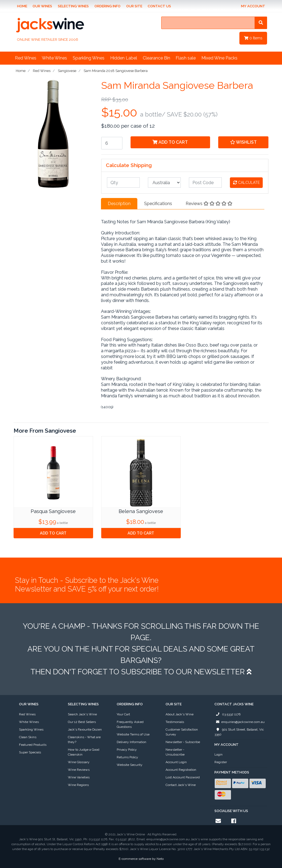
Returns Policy (127, 757)
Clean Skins (28, 737)
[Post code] (205, 183)
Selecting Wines (73, 6)
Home (22, 6)
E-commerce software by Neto (141, 859)
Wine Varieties (79, 777)
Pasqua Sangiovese (53, 511)
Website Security (130, 765)
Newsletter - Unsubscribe (175, 752)
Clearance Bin (156, 58)
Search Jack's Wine (82, 714)
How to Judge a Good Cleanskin (84, 752)
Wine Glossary (79, 762)
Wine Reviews (79, 770)
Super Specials (30, 752)
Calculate (246, 183)
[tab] (119, 204)
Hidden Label (124, 58)
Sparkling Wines (89, 58)
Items (253, 38)
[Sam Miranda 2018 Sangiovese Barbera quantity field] (112, 143)
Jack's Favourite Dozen (85, 729)
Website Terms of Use (133, 734)
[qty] (123, 183)
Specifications (158, 204)
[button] (243, 142)
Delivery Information (132, 742)
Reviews (209, 204)
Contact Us (159, 6)
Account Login (176, 762)
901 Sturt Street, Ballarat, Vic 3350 (239, 732)
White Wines (54, 58)
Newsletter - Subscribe (183, 742)
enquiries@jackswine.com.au (240, 722)
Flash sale (186, 58)
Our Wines (42, 6)
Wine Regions (78, 785)
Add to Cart (170, 142)
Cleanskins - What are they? (84, 740)
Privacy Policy (127, 750)
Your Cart (123, 714)
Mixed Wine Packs (219, 58)
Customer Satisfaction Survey (182, 732)
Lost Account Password (183, 777)
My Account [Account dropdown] (253, 6)
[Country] (164, 183)
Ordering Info (107, 6)
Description (119, 204)
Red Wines (26, 58)
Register (221, 762)
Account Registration (181, 770)
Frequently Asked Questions (130, 724)
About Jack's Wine (180, 714)
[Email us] (218, 821)
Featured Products (33, 745)
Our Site (134, 6)
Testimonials (175, 722)
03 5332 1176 (227, 714)
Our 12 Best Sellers (82, 722)
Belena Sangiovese (141, 511)
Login (218, 754)
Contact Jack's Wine (181, 785)
